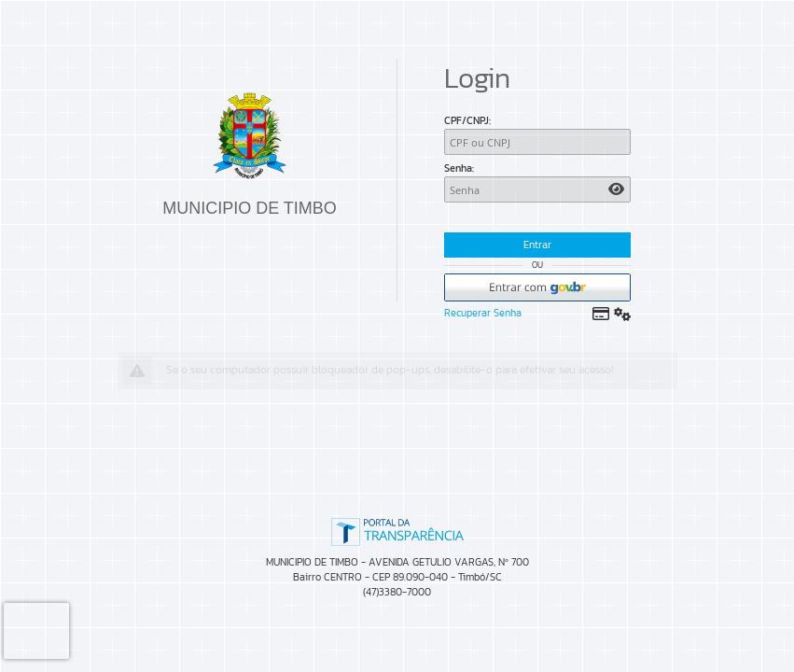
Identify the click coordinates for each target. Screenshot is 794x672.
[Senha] (537, 189)
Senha (458, 168)
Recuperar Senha (483, 313)
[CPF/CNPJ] (537, 142)
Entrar (537, 245)
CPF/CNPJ (467, 120)
